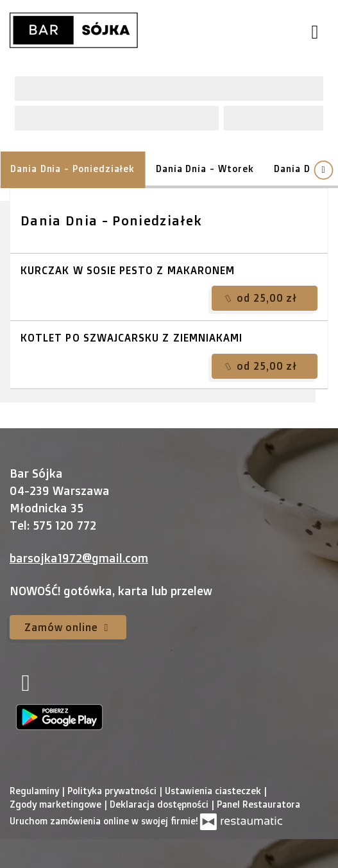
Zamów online (68, 627)
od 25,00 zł (262, 298)
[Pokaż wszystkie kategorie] (323, 170)
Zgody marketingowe (57, 804)
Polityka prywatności (113, 791)
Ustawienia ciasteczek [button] (214, 791)
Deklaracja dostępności (160, 804)
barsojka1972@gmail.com (79, 558)
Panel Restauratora (258, 804)
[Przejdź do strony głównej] (74, 31)
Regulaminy (36, 791)
